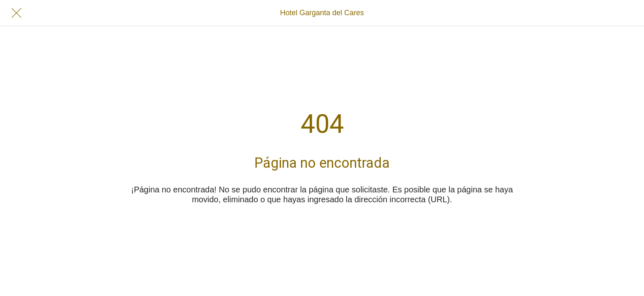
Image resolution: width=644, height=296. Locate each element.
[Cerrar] (16, 13)
